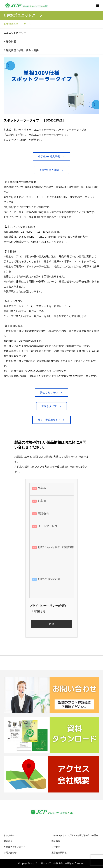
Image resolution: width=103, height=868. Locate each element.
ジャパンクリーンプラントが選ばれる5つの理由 (75, 835)
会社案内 (56, 847)
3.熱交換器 (10, 42)
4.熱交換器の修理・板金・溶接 (21, 50)
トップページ (10, 835)
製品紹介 (8, 841)
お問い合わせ (10, 853)
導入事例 (56, 841)
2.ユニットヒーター (15, 33)
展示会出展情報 (59, 853)
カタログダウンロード (14, 847)
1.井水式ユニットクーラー (19, 24)
